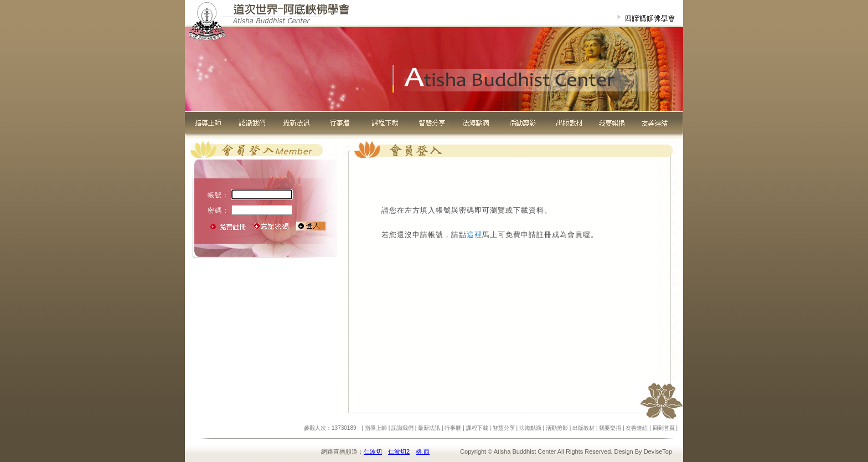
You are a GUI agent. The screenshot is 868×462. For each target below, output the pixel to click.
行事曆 (453, 428)
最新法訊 (429, 428)
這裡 (474, 235)
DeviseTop (658, 451)
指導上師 (376, 428)
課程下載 (477, 428)
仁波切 (373, 451)
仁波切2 (399, 451)
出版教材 (583, 428)
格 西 (423, 451)
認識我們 (402, 428)
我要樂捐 (610, 428)
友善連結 (637, 428)
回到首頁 (664, 428)
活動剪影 (557, 428)
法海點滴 (530, 428)
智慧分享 (504, 428)
